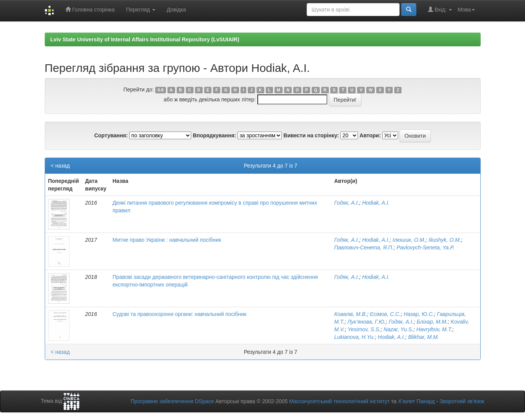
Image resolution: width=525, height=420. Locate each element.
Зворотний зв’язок (462, 401)
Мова (466, 10)
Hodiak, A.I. (376, 203)
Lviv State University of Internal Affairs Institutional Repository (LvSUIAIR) (145, 39)
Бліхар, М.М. (432, 322)
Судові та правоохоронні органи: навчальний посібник (179, 314)
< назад (60, 166)
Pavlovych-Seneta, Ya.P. (426, 247)
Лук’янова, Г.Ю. (366, 322)
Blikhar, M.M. (423, 337)
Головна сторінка (90, 9)
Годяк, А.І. (347, 203)
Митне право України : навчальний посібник (167, 240)
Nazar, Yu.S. (398, 329)
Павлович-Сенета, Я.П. (364, 247)
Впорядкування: (214, 135)
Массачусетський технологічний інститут (339, 401)
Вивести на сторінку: (311, 135)
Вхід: (440, 9)
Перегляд (141, 10)
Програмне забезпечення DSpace (172, 401)
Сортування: (111, 135)
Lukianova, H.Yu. (354, 337)
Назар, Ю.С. (419, 314)
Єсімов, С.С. (385, 314)
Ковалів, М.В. (351, 314)
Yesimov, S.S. (364, 329)
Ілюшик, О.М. (409, 240)
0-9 (160, 90)
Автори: (370, 135)
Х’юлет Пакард (416, 401)
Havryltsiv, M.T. (434, 329)
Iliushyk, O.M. (445, 240)
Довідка (176, 10)
